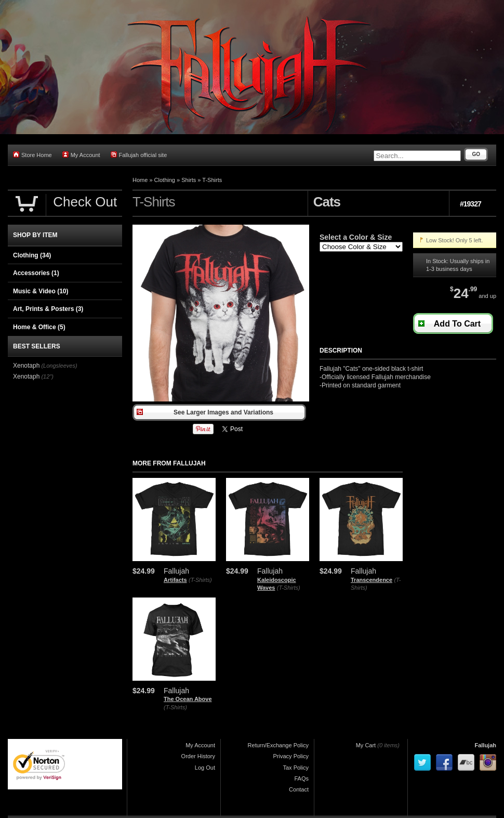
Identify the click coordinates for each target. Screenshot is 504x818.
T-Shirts (212, 180)
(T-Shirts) (200, 580)
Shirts (189, 180)
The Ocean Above (188, 699)
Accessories (36, 273)
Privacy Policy (291, 756)
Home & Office (39, 327)
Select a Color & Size (356, 237)
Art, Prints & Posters (48, 309)
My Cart (366, 745)
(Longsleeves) (59, 366)
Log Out (205, 768)
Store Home (32, 155)
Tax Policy (296, 768)
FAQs (301, 778)
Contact (299, 789)
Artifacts (175, 580)
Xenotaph (26, 366)
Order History (198, 756)
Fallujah (485, 745)
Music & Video (41, 291)
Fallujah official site (139, 155)
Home (140, 180)
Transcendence (372, 580)
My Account (81, 155)
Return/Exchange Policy (278, 745)
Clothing (165, 180)
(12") (47, 376)
